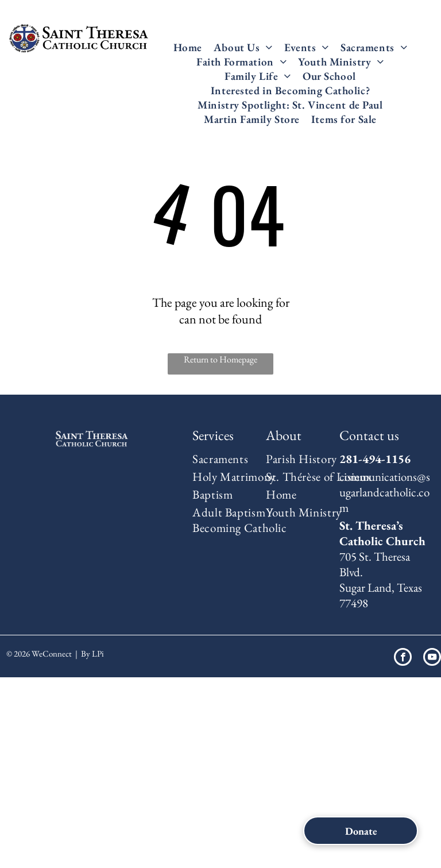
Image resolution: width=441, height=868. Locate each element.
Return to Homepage (220, 359)
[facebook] (403, 658)
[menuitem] (188, 47)
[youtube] (432, 658)
